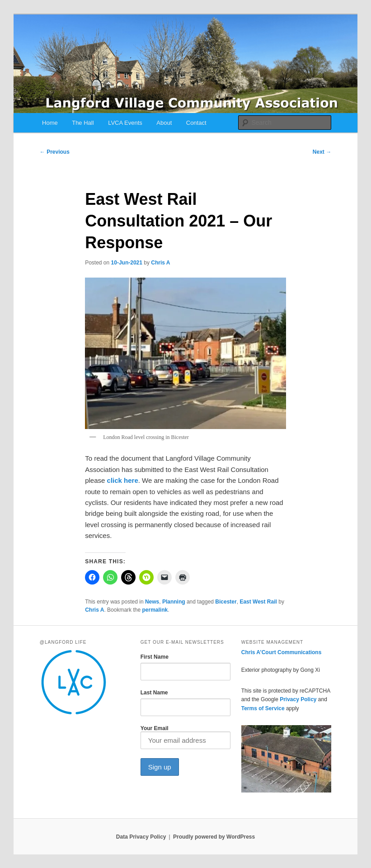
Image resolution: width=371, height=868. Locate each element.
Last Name (154, 693)
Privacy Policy (298, 699)
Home (50, 123)
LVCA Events (125, 123)
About (164, 123)
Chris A (160, 263)
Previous (55, 152)
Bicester (226, 602)
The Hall (83, 123)
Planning (174, 602)
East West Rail (258, 602)
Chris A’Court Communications (282, 652)
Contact (196, 123)
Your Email (185, 737)
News (152, 602)
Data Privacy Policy (141, 837)
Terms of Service (263, 708)
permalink (155, 610)
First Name (155, 657)
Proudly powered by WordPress (214, 837)
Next (322, 152)
